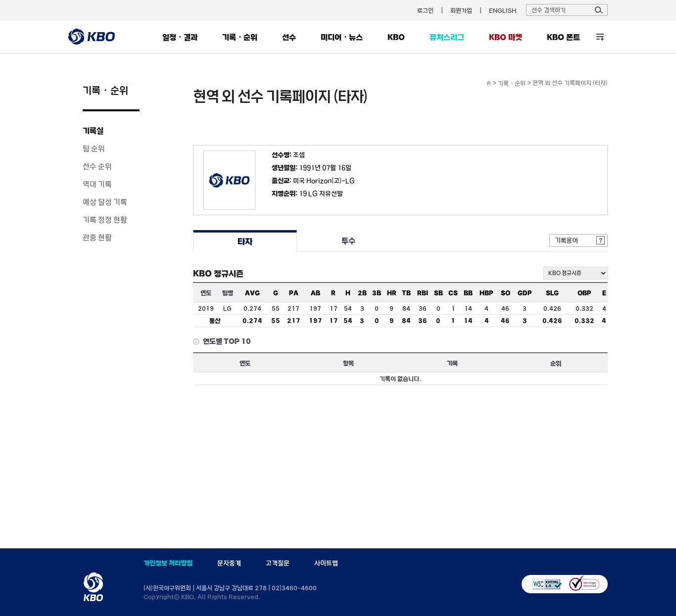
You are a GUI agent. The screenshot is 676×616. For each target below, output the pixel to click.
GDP (525, 293)
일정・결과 (180, 37)
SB (438, 293)
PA (294, 293)
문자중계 (229, 563)
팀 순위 (94, 148)
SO (506, 293)
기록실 (93, 131)
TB (406, 293)
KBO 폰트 (563, 37)
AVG (252, 293)
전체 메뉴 (600, 37)
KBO (396, 37)
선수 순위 (97, 166)
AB (315, 293)
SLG (552, 293)
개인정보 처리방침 (168, 563)
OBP (584, 293)
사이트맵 (326, 563)
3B (377, 293)
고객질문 (278, 563)
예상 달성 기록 (105, 202)
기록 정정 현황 (105, 220)
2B (362, 293)
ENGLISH (503, 10)
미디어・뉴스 (342, 37)
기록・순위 (240, 37)
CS (453, 293)
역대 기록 (97, 184)
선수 (289, 37)
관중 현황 (97, 237)
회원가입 (461, 10)
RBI (423, 293)
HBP (486, 293)
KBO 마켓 (506, 37)
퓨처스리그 (447, 37)
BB (468, 293)
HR (392, 293)
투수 (349, 241)
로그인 (425, 10)
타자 (245, 241)
